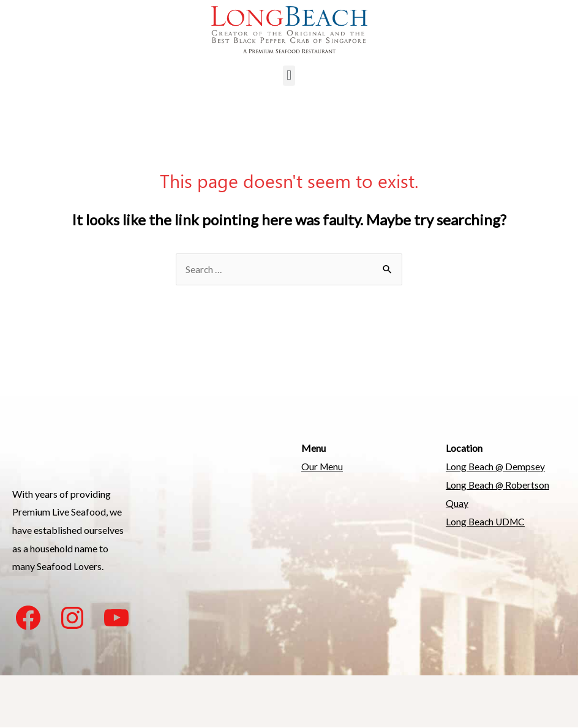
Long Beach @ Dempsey (496, 467)
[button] (289, 76)
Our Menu (323, 467)
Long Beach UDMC (487, 521)
